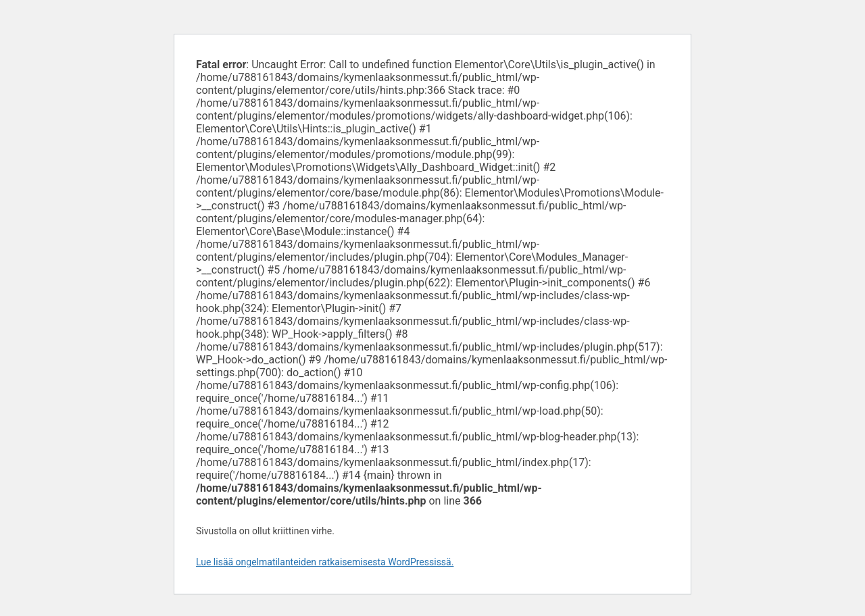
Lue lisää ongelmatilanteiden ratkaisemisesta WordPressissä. (325, 562)
